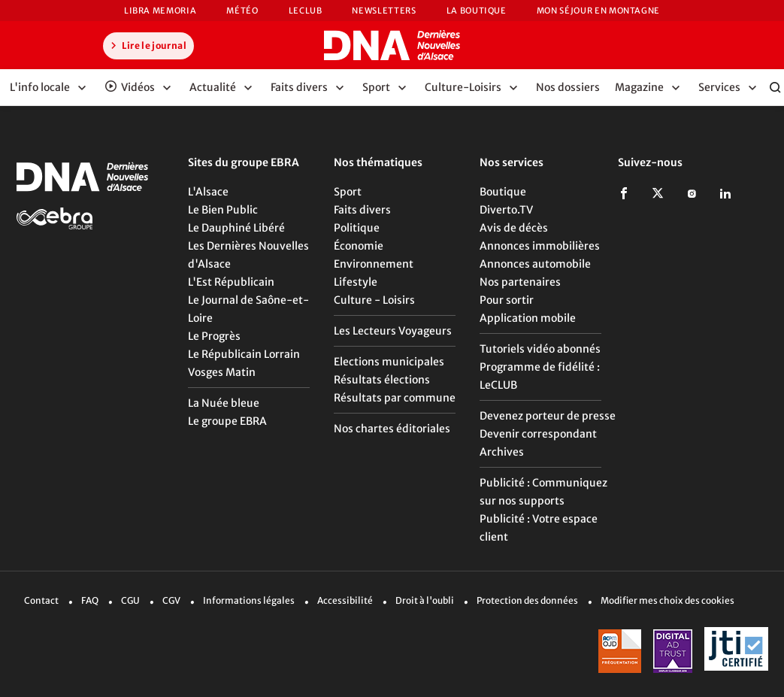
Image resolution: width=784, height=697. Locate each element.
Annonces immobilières (540, 246)
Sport (348, 192)
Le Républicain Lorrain (244, 354)
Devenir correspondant (538, 434)
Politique (357, 228)
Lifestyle (356, 282)
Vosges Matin (222, 372)
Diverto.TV (506, 210)
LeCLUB (306, 11)
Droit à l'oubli (425, 600)
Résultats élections (382, 380)
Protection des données (527, 600)
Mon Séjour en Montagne (598, 11)
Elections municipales (389, 362)
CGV (171, 600)
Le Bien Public (223, 210)
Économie (359, 246)
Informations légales (249, 600)
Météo (242, 11)
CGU (130, 600)
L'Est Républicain (231, 282)
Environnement (374, 264)
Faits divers (362, 210)
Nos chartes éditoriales (392, 429)
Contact (41, 600)
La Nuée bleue (224, 403)
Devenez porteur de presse (548, 416)
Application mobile (528, 318)
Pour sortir (507, 300)
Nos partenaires (520, 282)
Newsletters (384, 11)
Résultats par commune (395, 398)
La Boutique (477, 11)
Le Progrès (214, 336)
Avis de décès (514, 228)
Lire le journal (147, 45)
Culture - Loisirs (374, 300)
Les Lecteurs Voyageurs (393, 331)
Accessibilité (345, 600)
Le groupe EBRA (227, 421)
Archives (502, 452)
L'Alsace (208, 192)
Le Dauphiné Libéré (236, 228)
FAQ (90, 600)
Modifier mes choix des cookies (667, 600)
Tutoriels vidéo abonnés (540, 349)
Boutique (503, 192)
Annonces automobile (535, 264)
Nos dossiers (568, 87)
